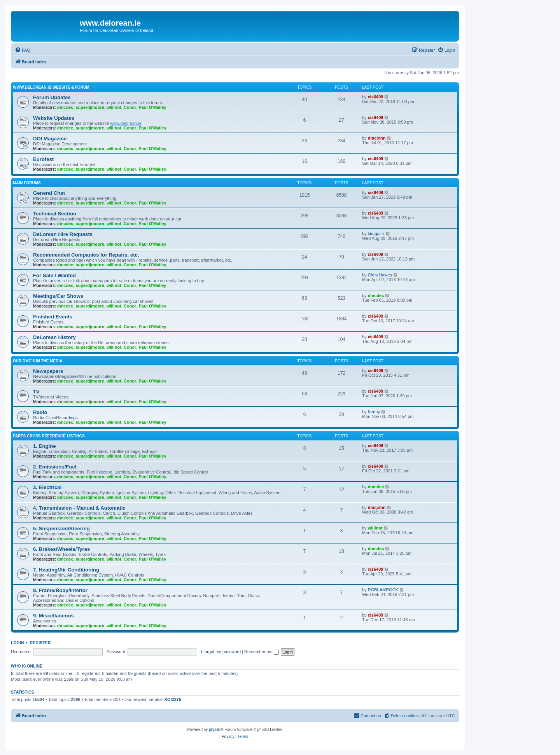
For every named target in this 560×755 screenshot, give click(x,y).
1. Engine (45, 446)
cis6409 (376, 97)
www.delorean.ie (126, 123)
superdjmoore (90, 107)
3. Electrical (47, 487)
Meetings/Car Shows (58, 296)
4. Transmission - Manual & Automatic (79, 508)
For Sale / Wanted (54, 275)
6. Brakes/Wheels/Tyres (61, 549)
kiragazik (376, 234)
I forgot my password (221, 652)
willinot (114, 107)
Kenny (374, 412)
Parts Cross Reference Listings (49, 436)
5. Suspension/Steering (61, 529)
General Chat (49, 193)
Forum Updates (52, 97)
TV (36, 392)
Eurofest (44, 159)
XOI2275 (173, 699)
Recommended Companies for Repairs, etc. (86, 255)
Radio (40, 412)
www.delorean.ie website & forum (51, 87)
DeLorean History (54, 337)
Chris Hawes (380, 275)
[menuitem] (23, 50)
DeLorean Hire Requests (63, 234)
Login (17, 643)
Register (40, 643)
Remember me (262, 652)
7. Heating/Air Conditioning (66, 570)
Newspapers (48, 371)
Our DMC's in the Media (38, 361)
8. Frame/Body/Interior (60, 590)
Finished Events (53, 317)
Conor (130, 107)
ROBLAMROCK (383, 590)
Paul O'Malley (152, 107)
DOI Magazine (50, 139)
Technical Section (55, 214)
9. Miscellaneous (53, 616)
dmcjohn (377, 138)
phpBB (215, 730)
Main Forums (27, 183)
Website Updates (54, 118)
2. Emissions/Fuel (55, 467)
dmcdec (65, 107)
